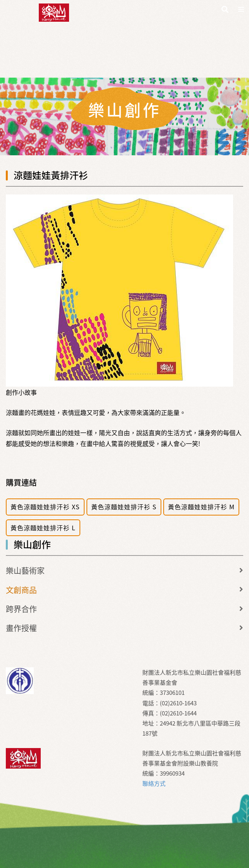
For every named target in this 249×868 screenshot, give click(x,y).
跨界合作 (21, 609)
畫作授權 (21, 628)
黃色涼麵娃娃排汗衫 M (201, 507)
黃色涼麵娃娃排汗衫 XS (45, 507)
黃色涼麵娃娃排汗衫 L (43, 528)
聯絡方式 (154, 783)
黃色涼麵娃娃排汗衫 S (124, 507)
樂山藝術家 (25, 570)
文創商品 (21, 590)
